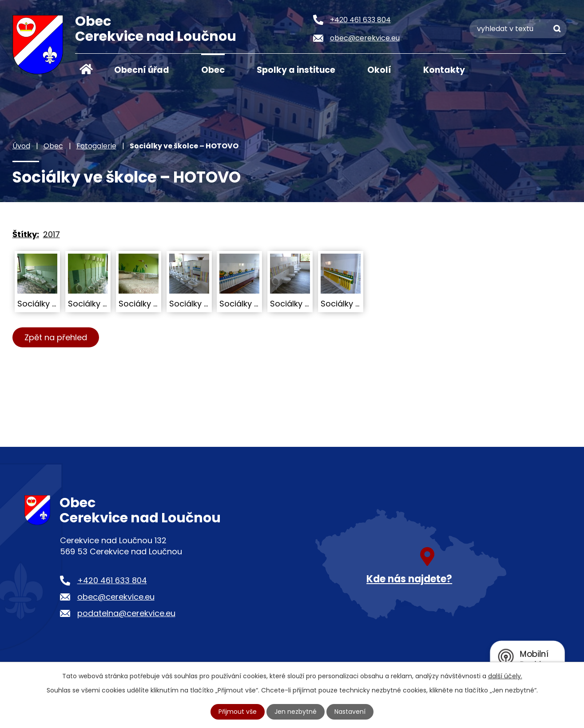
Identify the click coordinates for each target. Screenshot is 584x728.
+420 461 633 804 (112, 580)
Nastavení (350, 712)
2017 (52, 234)
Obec (213, 70)
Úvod (86, 69)
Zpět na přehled (56, 337)
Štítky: (26, 234)
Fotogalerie (96, 146)
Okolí (379, 70)
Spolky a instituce (296, 70)
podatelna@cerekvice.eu (126, 613)
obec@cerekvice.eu (116, 597)
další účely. (505, 676)
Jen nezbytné (296, 712)
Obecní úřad (142, 70)
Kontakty (444, 70)
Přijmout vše (238, 712)
